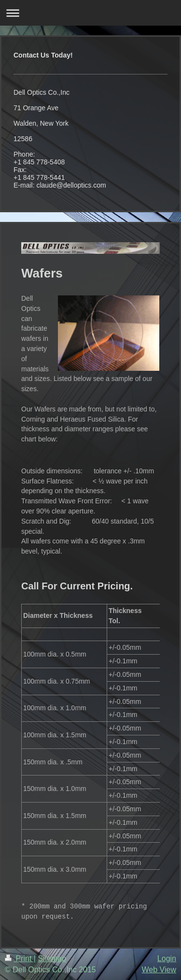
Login (167, 958)
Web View (159, 970)
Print (19, 958)
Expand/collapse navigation (90, 13)
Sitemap (52, 958)
